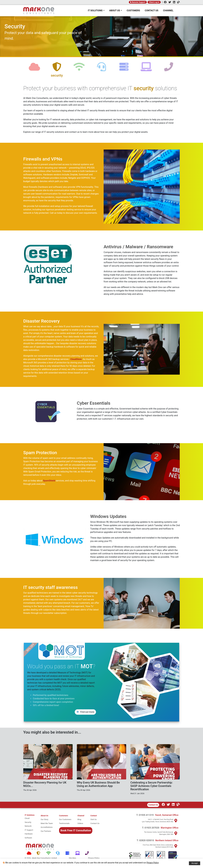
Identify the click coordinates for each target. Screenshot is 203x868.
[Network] (49, 853)
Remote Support (138, 2)
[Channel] (178, 2)
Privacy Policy (152, 863)
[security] (57, 69)
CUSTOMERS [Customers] (133, 11)
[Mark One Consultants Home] (40, 847)
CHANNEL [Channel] (168, 11)
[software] (146, 69)
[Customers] (65, 816)
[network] (79, 69)
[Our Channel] (177, 805)
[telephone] (169, 69)
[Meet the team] (47, 823)
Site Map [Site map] (72, 858)
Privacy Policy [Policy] (94, 858)
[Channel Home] (81, 816)
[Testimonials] (65, 823)
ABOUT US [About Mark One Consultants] (116, 11)
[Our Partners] (47, 831)
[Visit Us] (95, 819)
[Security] (39, 853)
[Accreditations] (47, 827)
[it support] (30, 830)
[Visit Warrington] (176, 833)
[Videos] (81, 823)
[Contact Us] (95, 823)
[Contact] (95, 816)
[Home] (39, 11)
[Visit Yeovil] (176, 821)
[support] (102, 69)
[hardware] (124, 69)
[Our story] (47, 819)
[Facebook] (165, 2)
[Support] (59, 853)
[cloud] (34, 69)
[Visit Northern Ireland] (176, 846)
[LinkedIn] (173, 2)
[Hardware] (68, 853)
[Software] (78, 853)
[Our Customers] (65, 819)
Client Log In (154, 2)
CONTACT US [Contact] (152, 11)
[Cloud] (30, 853)
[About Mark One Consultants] (47, 816)
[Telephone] (88, 853)
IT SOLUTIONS (96, 11)
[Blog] (81, 819)
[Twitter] (169, 2)
